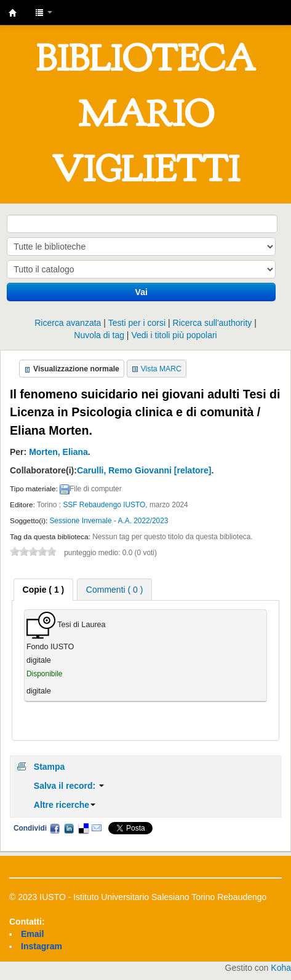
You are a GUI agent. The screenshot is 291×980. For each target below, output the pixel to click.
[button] (44, 12)
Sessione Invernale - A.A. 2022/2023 (109, 521)
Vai (142, 292)
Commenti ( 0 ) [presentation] (115, 590)
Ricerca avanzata (68, 323)
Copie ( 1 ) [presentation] (44, 590)
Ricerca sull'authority (213, 323)
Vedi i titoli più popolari (174, 335)
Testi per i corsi (137, 323)
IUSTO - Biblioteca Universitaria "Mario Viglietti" (13, 13)
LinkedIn (69, 828)
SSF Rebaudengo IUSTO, (106, 505)
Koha (281, 968)
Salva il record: (69, 786)
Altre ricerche (65, 805)
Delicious (83, 828)
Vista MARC (161, 369)
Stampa (50, 767)
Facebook (55, 828)
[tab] (44, 590)
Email (97, 828)
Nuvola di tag (99, 335)
